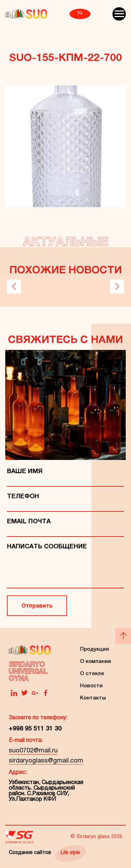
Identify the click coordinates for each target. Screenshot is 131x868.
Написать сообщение (47, 547)
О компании (96, 662)
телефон (23, 497)
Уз (80, 13)
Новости (91, 686)
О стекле (92, 674)
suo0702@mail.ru (33, 751)
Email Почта (29, 522)
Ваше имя (25, 472)
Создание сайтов (44, 853)
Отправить (37, 605)
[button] (14, 287)
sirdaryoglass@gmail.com (46, 761)
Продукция (94, 649)
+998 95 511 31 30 (35, 729)
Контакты (93, 698)
